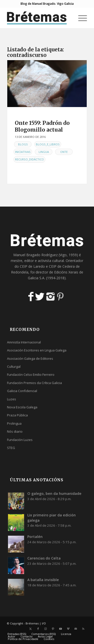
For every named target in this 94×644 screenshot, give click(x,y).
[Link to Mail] (76, 629)
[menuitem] (80, 18)
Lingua (44, 152)
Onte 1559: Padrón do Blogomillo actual (42, 126)
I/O (44, 623)
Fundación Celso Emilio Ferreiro (31, 375)
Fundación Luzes (20, 440)
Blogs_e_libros (48, 144)
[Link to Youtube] (61, 629)
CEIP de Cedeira (62, 266)
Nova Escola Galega (22, 407)
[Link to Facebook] (38, 629)
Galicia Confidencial (22, 391)
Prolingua (14, 423)
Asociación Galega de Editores (30, 358)
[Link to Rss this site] (83, 629)
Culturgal (14, 366)
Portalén (35, 537)
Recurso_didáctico (29, 159)
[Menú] (80, 18)
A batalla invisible (43, 580)
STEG (11, 448)
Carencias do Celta (44, 558)
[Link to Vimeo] (68, 629)
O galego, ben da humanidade (54, 493)
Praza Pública (17, 415)
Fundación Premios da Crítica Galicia (34, 383)
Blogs (23, 144)
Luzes (12, 399)
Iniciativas (23, 152)
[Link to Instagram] (46, 629)
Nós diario (15, 431)
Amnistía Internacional (24, 342)
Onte (64, 152)
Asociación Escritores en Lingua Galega (37, 350)
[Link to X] (31, 629)
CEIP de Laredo (32, 266)
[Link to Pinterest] (53, 629)
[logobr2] (39, 18)
